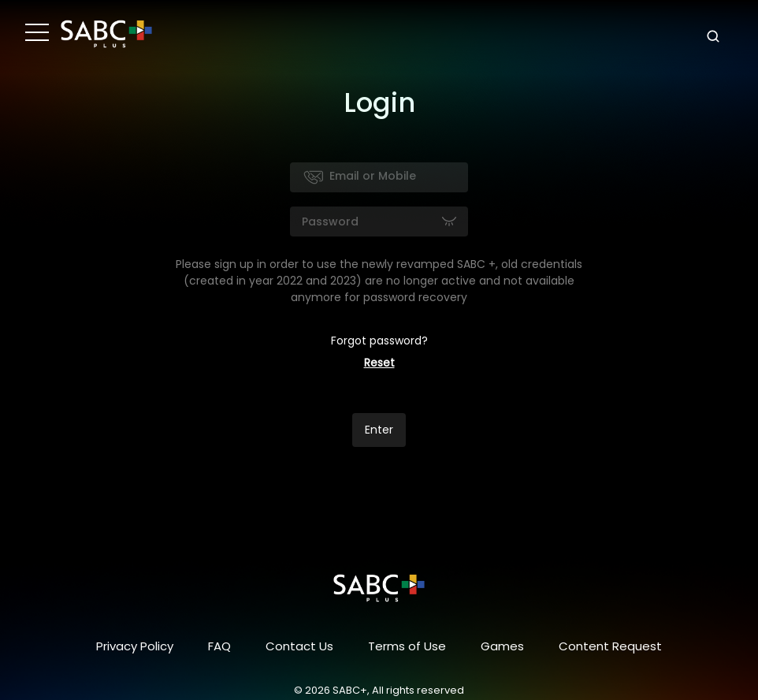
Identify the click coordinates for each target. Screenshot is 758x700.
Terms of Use (407, 646)
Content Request (610, 646)
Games (502, 646)
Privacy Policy (135, 646)
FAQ (219, 646)
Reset (379, 363)
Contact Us (299, 646)
